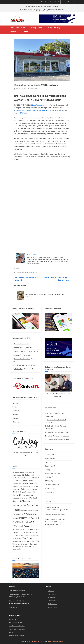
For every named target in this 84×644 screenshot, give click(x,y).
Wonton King (18, 369)
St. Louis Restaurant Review (32, 19)
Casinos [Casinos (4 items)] (29, 478)
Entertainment (50, 459)
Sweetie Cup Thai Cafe (22, 359)
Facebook (16, 403)
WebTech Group (52, 607)
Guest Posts (49, 466)
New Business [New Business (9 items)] (18, 514)
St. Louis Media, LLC (38, 642)
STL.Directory (52, 594)
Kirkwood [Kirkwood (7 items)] (25, 498)
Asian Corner (19, 348)
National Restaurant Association (58, 436)
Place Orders (13, 619)
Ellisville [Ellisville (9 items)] (34, 487)
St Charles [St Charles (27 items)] (19, 522)
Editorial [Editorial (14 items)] (17, 487)
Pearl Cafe (18, 355)
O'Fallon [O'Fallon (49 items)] (30, 514)
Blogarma (16, 418)
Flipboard (16, 422)
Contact (26, 32)
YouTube (15, 414)
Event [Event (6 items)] (27, 489)
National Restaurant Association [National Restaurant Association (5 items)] (30, 511)
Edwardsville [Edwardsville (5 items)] (26, 487)
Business (48, 455)
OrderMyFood (52, 597)
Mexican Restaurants (21, 344)
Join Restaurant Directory (17, 626)
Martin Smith (34, 89)
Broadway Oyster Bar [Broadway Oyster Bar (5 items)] (19, 478)
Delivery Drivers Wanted (17, 636)
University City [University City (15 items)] (19, 541)
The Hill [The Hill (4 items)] (33, 535)
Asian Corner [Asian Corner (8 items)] (26, 472)
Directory (57, 28)
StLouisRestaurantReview (40, 105)
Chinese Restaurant (22, 273)
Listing (47, 470)
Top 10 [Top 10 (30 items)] (27, 538)
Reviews (48, 492)
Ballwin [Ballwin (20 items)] (30, 475)
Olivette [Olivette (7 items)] (16, 518)
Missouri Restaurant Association (58, 440)
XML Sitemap (13, 607)
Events (57, 2)
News (51, 2)
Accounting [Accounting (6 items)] (17, 472)
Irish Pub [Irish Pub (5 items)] (26, 495)
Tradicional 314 (19, 365)
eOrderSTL (14, 32)
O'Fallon (48, 481)
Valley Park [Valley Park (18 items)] (33, 541)
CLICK (26, 157)
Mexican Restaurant (52, 474)
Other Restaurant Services (17, 629)
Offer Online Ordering (16, 623)
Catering (33, 28)
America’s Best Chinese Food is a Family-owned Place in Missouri (37, 110)
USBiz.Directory (52, 604)
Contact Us (13, 632)
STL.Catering (52, 601)
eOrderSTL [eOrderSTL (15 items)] (18, 489)
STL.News (23, 113)
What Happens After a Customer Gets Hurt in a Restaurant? (45, 294)
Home (12, 28)
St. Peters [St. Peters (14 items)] (34, 518)
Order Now (44, 2)
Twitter (15, 407)
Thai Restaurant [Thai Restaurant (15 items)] (23, 535)
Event (47, 462)
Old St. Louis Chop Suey (22, 351)
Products (48, 488)
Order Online (21, 28)
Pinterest (16, 411)
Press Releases (50, 485)
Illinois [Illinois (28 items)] (17, 495)
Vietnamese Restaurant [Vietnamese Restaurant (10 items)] (22, 544)
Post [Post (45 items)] (24, 518)
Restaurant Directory (68, 2)
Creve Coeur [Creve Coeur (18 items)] (30, 484)
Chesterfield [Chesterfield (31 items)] (20, 481)
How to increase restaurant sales (58, 432)
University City (33, 273)
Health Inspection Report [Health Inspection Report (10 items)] (25, 492)
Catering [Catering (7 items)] (35, 478)
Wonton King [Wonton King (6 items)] (19, 547)
